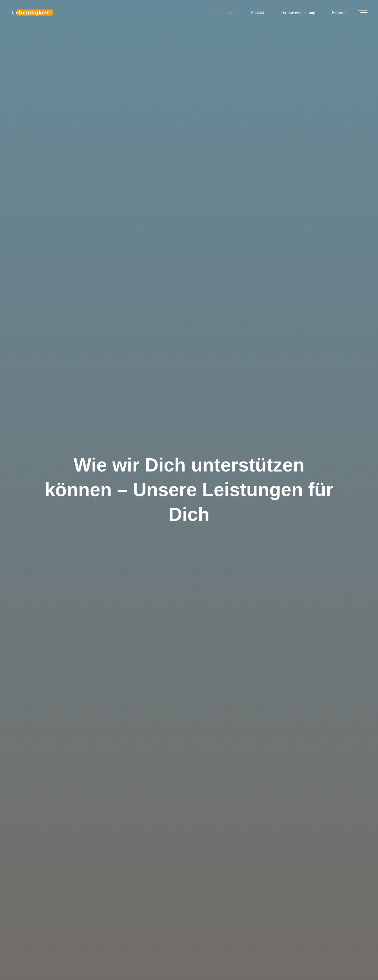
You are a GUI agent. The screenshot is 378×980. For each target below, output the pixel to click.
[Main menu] (363, 13)
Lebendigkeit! (32, 12)
